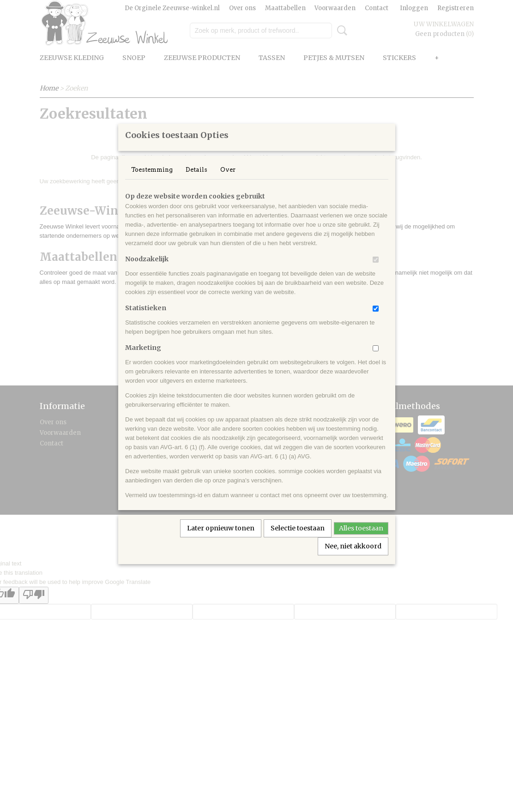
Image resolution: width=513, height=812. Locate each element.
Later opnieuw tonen (221, 540)
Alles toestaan (361, 540)
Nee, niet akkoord (353, 558)
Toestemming (152, 182)
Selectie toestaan (298, 540)
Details (196, 182)
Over (228, 182)
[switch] (376, 272)
